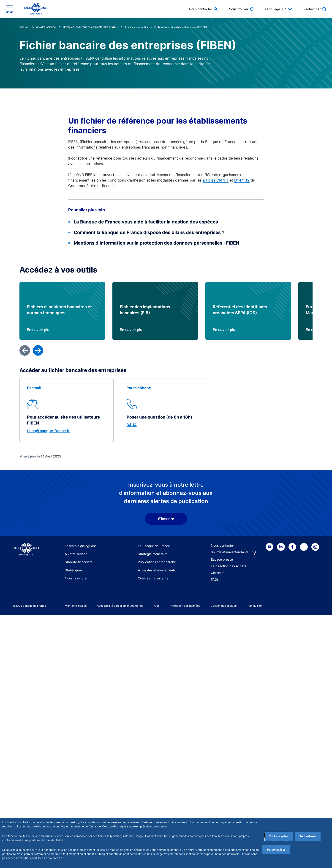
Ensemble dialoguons (81, 799)
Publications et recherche (157, 815)
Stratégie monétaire (153, 807)
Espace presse (222, 812)
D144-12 (242, 180)
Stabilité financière (79, 815)
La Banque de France (154, 799)
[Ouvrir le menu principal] (9, 9)
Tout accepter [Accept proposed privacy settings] (279, 836)
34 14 (132, 678)
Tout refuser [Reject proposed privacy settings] (308, 836)
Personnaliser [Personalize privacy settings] (276, 850)
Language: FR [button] (279, 9)
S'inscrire (166, 772)
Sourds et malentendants (230, 805)
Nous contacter (222, 798)
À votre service (76, 807)
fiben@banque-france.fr (48, 684)
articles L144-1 (216, 180)
